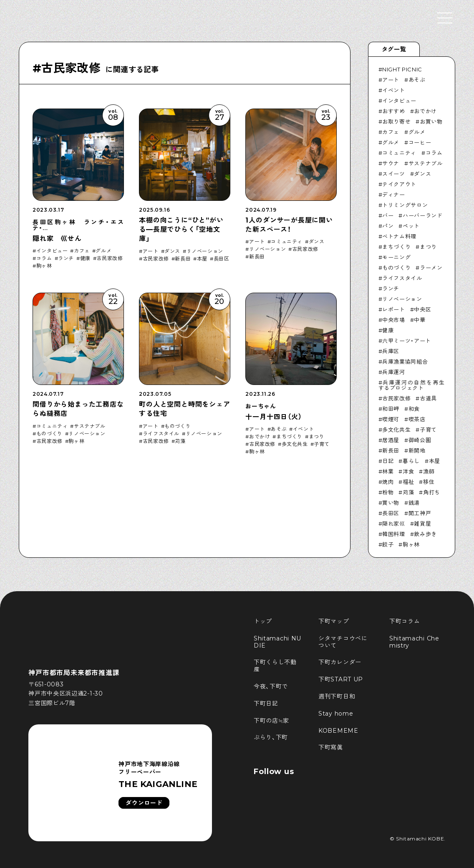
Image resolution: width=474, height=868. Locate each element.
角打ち (432, 492)
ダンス (172, 251)
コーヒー (420, 142)
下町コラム (405, 621)
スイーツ (394, 174)
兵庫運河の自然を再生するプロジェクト (412, 385)
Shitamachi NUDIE (277, 642)
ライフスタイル (161, 434)
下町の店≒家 (271, 721)
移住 (429, 482)
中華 (420, 320)
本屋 (202, 259)
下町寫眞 (331, 747)
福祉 (408, 482)
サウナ (391, 163)
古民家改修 (110, 258)
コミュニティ (287, 242)
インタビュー (52, 251)
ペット (411, 226)
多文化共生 (295, 444)
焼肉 (388, 482)
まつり (317, 437)
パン (388, 226)
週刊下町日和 (337, 696)
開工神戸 (420, 513)
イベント (303, 429)
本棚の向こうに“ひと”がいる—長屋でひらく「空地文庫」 (181, 230)
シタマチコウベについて (343, 642)
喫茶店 (417, 419)
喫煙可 (391, 419)
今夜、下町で (271, 686)
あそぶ (279, 429)
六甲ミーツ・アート (407, 341)
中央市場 (394, 320)
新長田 (183, 259)
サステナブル (90, 426)
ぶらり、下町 (271, 737)
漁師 (429, 471)
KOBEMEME (338, 731)
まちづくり (289, 437)
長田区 (222, 259)
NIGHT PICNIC (402, 69)
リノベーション (205, 251)
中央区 (422, 309)
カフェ (82, 251)
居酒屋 (391, 440)
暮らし (411, 461)
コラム (44, 258)
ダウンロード (144, 803)
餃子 (388, 544)
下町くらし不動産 (275, 666)
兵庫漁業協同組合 (405, 362)
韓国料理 (394, 534)
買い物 (391, 503)
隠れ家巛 (394, 524)
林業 (388, 471)
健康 (85, 258)
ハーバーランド (423, 215)
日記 (388, 461)
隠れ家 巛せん (57, 239)
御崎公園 (420, 440)
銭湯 (414, 503)
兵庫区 (391, 351)
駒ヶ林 (44, 266)
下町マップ (334, 621)
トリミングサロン (405, 205)
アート (151, 251)
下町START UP (341, 679)
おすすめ (394, 111)
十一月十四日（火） (274, 417)
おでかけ (260, 437)
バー (388, 215)
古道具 (428, 398)
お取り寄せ (396, 121)
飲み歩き (425, 534)
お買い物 (431, 121)
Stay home (336, 714)
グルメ (103, 251)
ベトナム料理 (399, 236)
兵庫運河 (394, 372)
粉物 (388, 492)
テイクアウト (399, 184)
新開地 (417, 450)
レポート (394, 309)
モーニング (396, 257)
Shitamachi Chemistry (414, 642)
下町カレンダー (340, 662)
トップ (263, 621)
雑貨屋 (422, 524)
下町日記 (266, 704)
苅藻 (180, 441)
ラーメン (431, 268)
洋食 (408, 471)
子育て (322, 444)
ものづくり (49, 434)
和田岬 (391, 409)
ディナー (394, 195)
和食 (414, 409)
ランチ (66, 258)
